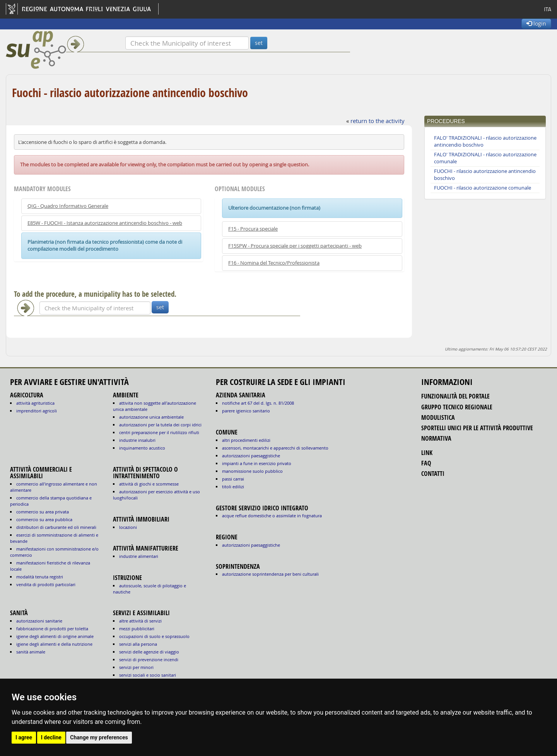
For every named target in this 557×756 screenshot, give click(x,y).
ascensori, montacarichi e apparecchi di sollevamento (275, 448)
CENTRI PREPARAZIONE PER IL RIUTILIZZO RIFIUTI (159, 432)
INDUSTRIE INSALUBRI (137, 440)
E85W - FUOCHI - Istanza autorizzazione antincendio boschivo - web (105, 223)
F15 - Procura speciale (253, 229)
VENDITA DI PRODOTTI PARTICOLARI (46, 584)
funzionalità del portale (455, 396)
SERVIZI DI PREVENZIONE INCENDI (149, 659)
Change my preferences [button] (99, 737)
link (427, 453)
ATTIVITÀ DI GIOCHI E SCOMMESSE (149, 484)
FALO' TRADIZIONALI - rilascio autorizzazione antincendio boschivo (485, 141)
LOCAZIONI (128, 527)
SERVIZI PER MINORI (136, 667)
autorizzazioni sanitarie (39, 621)
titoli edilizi (233, 487)
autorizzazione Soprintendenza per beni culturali (270, 574)
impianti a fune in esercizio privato (257, 463)
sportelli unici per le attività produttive (477, 428)
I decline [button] (51, 737)
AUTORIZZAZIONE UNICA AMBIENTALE (151, 417)
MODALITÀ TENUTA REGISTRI (40, 577)
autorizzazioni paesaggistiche (251, 456)
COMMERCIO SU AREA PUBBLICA (44, 519)
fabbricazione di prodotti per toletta (52, 629)
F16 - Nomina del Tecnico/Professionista (274, 263)
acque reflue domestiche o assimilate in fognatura (272, 516)
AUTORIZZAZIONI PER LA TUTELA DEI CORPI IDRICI (160, 425)
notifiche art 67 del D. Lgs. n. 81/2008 (258, 403)
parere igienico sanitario (246, 411)
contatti (433, 474)
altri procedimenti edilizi (246, 440)
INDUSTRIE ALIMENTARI (139, 556)
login (536, 23)
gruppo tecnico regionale (457, 407)
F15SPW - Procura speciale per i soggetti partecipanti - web (295, 246)
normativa (436, 438)
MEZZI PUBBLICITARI (137, 629)
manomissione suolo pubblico (252, 471)
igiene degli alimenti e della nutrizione (54, 644)
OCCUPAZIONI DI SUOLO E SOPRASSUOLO (154, 636)
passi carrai (233, 479)
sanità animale (31, 652)
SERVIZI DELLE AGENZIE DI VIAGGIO (149, 652)
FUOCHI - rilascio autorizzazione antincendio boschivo (485, 175)
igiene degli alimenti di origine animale (55, 636)
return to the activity (378, 121)
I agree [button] (24, 737)
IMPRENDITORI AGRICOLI (37, 411)
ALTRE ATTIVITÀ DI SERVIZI (140, 621)
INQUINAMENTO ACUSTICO (142, 448)
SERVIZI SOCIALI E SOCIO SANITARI (148, 675)
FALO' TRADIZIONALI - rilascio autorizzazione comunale (485, 158)
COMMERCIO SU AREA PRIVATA (43, 512)
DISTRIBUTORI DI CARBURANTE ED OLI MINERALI (56, 527)
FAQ (426, 463)
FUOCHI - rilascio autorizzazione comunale (483, 188)
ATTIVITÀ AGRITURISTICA (35, 403)
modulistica (438, 417)
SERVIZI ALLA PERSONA (138, 644)
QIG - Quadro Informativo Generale (68, 206)
